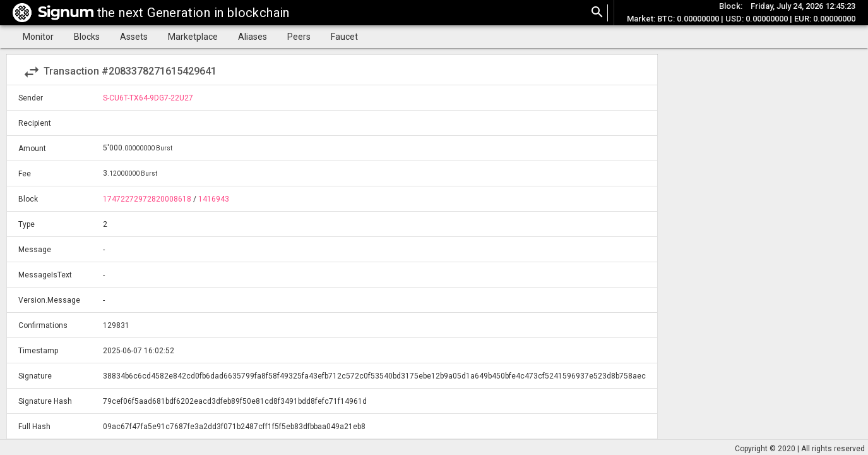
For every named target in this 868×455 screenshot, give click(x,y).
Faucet (344, 37)
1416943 (214, 199)
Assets (134, 37)
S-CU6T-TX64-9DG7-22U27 (148, 98)
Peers (299, 37)
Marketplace (193, 37)
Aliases (253, 37)
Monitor (38, 37)
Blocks (87, 37)
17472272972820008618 (147, 199)
